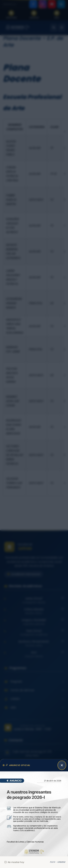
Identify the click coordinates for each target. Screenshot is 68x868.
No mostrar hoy (14, 862)
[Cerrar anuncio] (62, 765)
